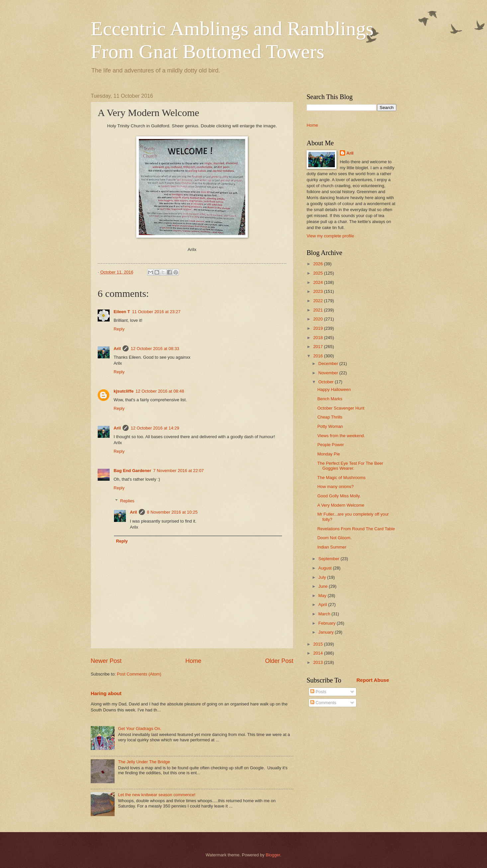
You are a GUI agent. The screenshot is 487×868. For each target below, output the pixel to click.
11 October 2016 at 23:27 (156, 312)
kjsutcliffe (124, 391)
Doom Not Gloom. (334, 538)
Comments (323, 703)
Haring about (106, 693)
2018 (319, 338)
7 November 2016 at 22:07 (178, 471)
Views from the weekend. (341, 436)
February (327, 623)
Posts (318, 692)
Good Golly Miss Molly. (339, 496)
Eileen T (122, 312)
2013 (319, 662)
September (329, 559)
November (329, 373)
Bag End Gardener (132, 471)
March (325, 614)
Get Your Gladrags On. (140, 729)
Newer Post (106, 661)
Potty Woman (330, 426)
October (326, 382)
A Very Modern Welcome (341, 505)
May (323, 596)
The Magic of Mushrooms (341, 478)
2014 (319, 653)
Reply (119, 329)
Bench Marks (330, 399)
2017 (319, 347)
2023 (319, 291)
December (329, 364)
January (326, 632)
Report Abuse (373, 680)
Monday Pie (329, 454)
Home (193, 661)
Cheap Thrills (330, 417)
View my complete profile (330, 236)
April (323, 605)
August (326, 568)
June (324, 586)
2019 (319, 328)
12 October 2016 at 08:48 (160, 391)
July (323, 577)
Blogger (273, 855)
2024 (319, 282)
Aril (117, 349)
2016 (319, 356)
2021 (319, 310)
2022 (319, 301)
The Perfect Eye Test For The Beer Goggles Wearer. (350, 466)
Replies (127, 500)
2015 (319, 644)
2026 (319, 264)
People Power (331, 445)
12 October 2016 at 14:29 (155, 428)
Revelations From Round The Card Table (356, 529)
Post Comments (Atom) (139, 674)
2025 (319, 273)
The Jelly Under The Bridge (144, 762)
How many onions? (336, 487)
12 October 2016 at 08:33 (155, 349)
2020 (319, 319)
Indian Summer (332, 547)
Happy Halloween (334, 389)
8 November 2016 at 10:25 (172, 512)
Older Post (279, 661)
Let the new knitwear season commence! (157, 795)
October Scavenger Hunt (341, 408)
